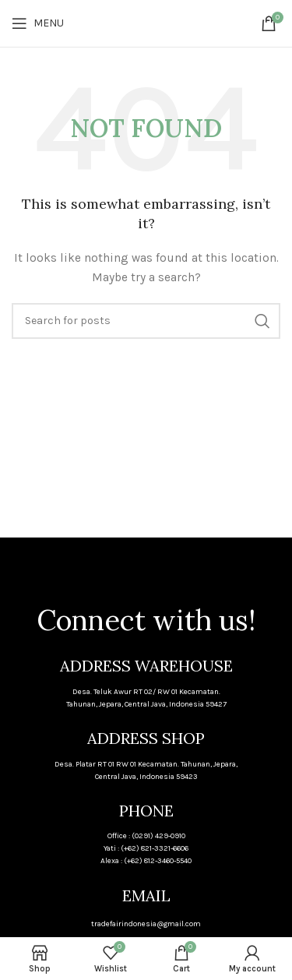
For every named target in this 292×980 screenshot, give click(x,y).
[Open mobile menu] (38, 23)
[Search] (146, 321)
